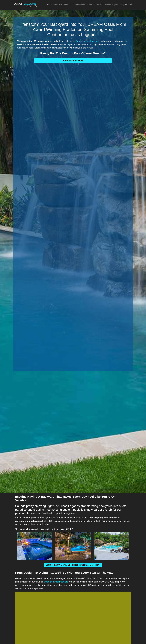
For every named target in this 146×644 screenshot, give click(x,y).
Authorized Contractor (95, 5)
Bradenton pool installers (56, 582)
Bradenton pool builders (88, 41)
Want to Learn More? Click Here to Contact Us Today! (73, 565)
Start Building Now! (73, 61)
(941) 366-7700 (126, 5)
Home (50, 5)
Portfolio (67, 5)
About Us (57, 5)
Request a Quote (112, 5)
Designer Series (79, 5)
